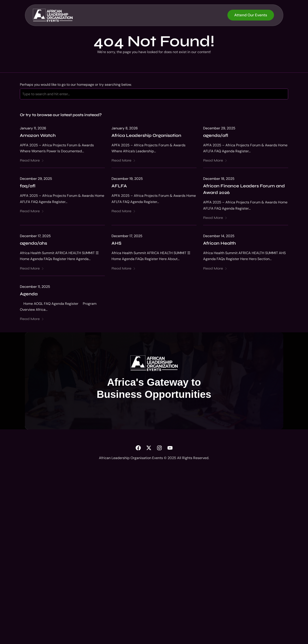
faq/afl (28, 187)
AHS (116, 244)
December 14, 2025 (219, 237)
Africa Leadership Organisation (146, 136)
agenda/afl (216, 136)
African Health (219, 244)
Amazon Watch (38, 136)
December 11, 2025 (35, 287)
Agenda (29, 295)
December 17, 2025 (35, 237)
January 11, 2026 (33, 129)
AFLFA (119, 187)
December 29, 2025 (219, 129)
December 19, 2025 (127, 180)
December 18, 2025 (219, 180)
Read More (32, 161)
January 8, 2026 (125, 129)
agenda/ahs (33, 244)
